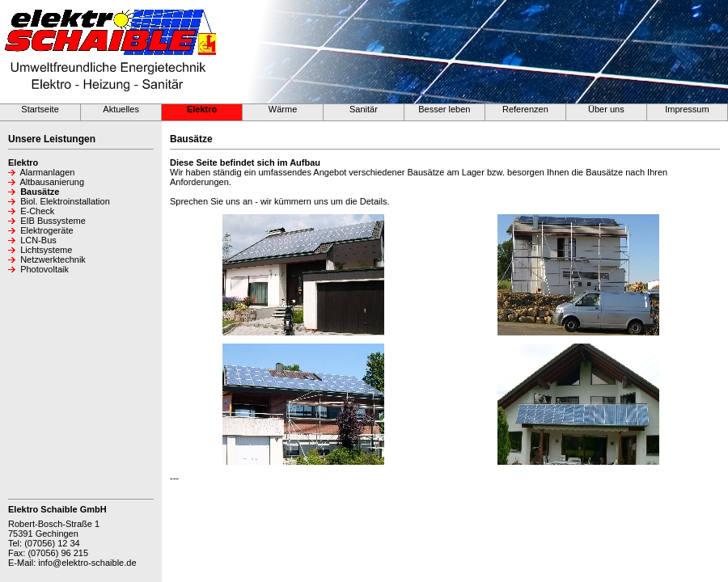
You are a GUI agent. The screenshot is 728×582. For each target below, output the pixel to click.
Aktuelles (121, 109)
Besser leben (444, 109)
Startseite (40, 109)
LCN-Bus (38, 240)
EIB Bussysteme (53, 221)
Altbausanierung (53, 182)
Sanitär (364, 109)
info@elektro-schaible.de (87, 563)
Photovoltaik (44, 269)
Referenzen (525, 109)
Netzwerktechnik (53, 259)
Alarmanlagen (48, 172)
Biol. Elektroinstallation (65, 201)
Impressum (687, 109)
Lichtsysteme (46, 250)
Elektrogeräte (47, 230)
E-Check (37, 211)
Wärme (283, 109)
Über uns (606, 109)
